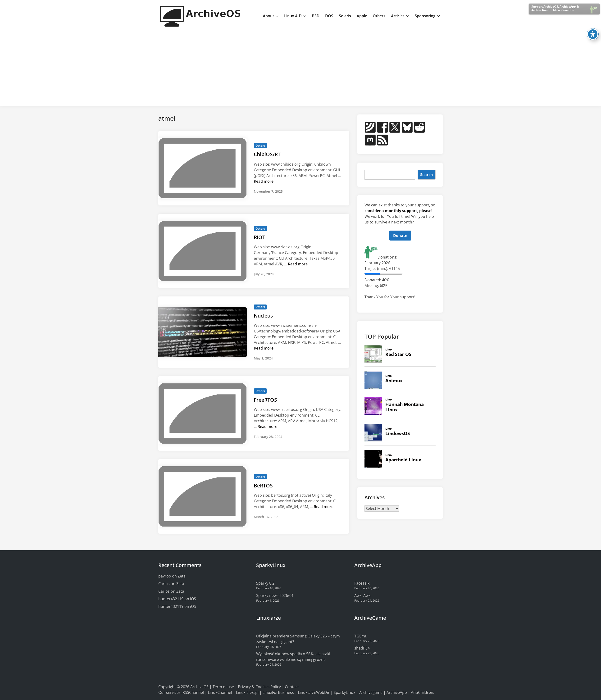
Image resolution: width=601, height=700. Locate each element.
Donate (400, 236)
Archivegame (371, 692)
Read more (264, 181)
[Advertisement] (300, 67)
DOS (329, 16)
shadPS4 (362, 648)
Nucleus (263, 316)
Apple (362, 16)
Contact (292, 687)
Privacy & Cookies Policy (259, 687)
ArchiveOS (199, 687)
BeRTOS (263, 486)
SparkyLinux (344, 692)
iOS (193, 599)
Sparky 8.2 (265, 583)
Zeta (182, 576)
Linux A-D (295, 16)
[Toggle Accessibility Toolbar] (593, 19)
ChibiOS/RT (267, 154)
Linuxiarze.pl (247, 692)
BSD (316, 16)
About (271, 16)
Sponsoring (427, 16)
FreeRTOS (265, 400)
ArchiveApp (397, 692)
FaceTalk (362, 583)
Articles (400, 16)
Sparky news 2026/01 (275, 595)
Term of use (223, 687)
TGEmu (361, 636)
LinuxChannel (220, 692)
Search (427, 175)
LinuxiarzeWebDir (314, 692)
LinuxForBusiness (278, 692)
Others (379, 16)
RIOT (260, 237)
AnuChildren (422, 692)
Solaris (345, 16)
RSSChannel (193, 692)
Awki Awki (363, 595)
